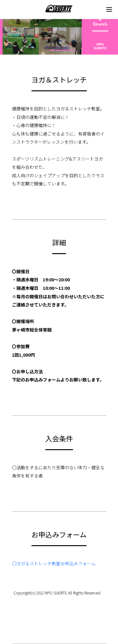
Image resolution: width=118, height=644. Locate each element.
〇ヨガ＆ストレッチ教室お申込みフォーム (54, 563)
